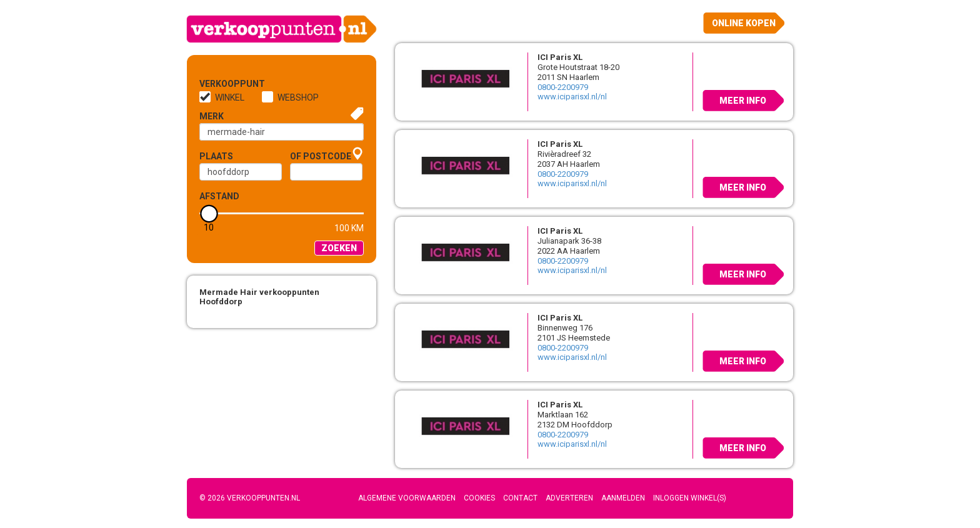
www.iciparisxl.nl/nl (572, 97)
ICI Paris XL (560, 57)
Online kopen (744, 23)
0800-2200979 (563, 87)
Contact (520, 498)
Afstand (219, 196)
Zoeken (339, 248)
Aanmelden (623, 498)
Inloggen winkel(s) (690, 498)
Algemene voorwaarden (407, 498)
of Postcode (321, 156)
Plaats (216, 156)
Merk (212, 116)
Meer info (743, 101)
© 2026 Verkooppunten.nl (250, 498)
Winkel (230, 97)
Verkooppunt (220, 84)
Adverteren (569, 498)
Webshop (298, 97)
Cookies (479, 498)
